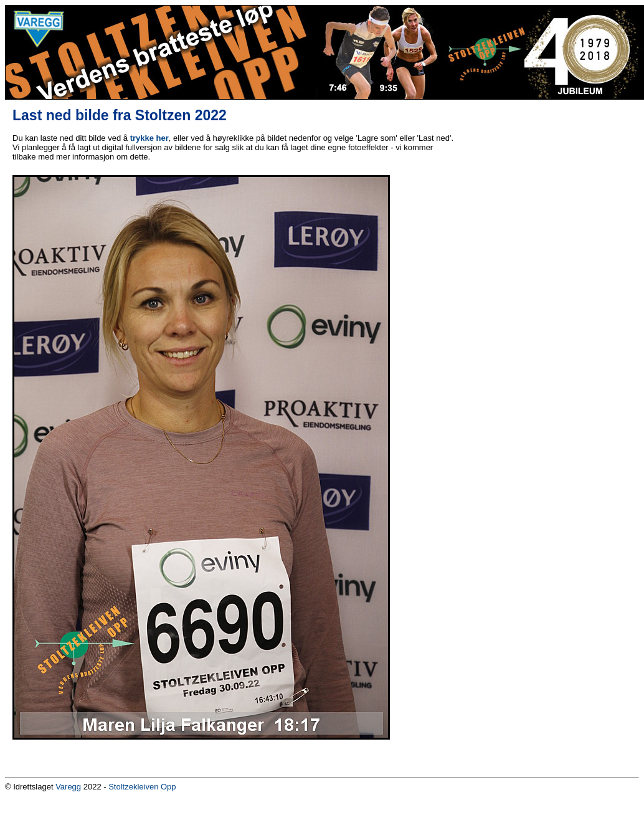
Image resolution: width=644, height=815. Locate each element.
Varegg (68, 787)
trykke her (149, 138)
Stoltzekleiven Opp (142, 787)
